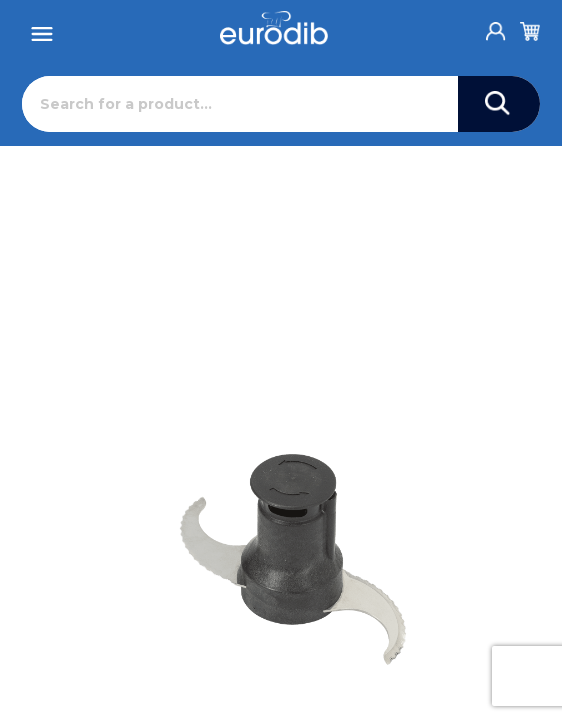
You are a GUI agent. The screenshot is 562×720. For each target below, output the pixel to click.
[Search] (239, 104)
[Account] (496, 26)
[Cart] (530, 28)
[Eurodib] (273, 28)
